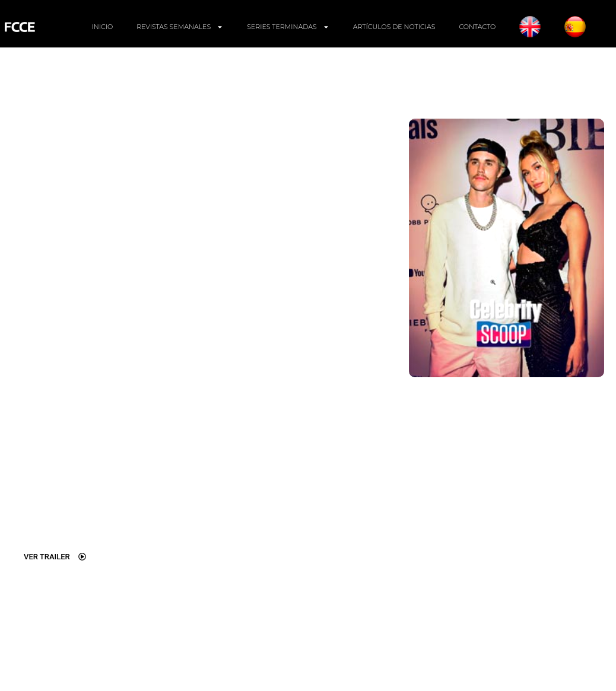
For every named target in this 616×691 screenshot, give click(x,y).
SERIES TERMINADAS (288, 27)
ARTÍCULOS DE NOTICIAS (394, 27)
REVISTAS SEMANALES (180, 27)
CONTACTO (477, 27)
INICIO (102, 27)
